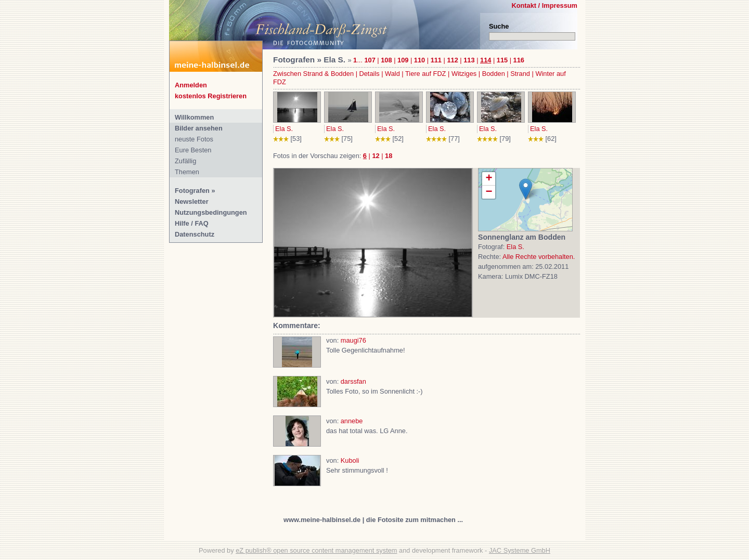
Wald (392, 74)
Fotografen (192, 191)
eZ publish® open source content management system (316, 550)
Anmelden (191, 85)
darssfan (353, 381)
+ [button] (489, 179)
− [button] (489, 192)
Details (370, 74)
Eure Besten (193, 150)
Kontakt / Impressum (544, 5)
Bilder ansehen (199, 128)
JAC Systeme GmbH (520, 550)
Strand (520, 74)
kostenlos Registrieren (211, 96)
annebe (352, 421)
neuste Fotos (194, 139)
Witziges (464, 74)
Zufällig (185, 161)
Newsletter (192, 201)
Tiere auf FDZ (425, 74)
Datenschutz (195, 234)
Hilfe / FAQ (192, 223)
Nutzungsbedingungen (211, 212)
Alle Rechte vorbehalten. (539, 257)
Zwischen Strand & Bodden (313, 74)
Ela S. (284, 129)
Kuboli (350, 460)
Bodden (494, 74)
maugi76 (353, 340)
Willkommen (194, 117)
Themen (187, 172)
